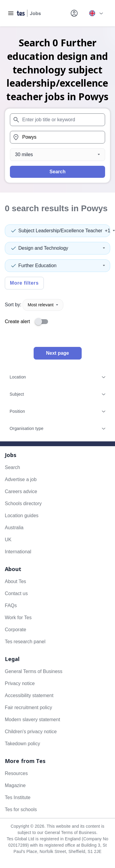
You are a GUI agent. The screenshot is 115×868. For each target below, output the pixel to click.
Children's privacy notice (31, 732)
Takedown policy (22, 744)
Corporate (15, 630)
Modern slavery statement (32, 720)
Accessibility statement (29, 695)
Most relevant (43, 305)
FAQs (11, 605)
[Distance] (57, 155)
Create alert (17, 321)
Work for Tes (18, 618)
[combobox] (57, 120)
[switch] (43, 322)
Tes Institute (18, 797)
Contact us (16, 593)
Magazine (15, 785)
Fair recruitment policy (28, 707)
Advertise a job (21, 479)
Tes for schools (21, 809)
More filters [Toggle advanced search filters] (24, 283)
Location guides (22, 516)
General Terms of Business (34, 671)
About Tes (15, 581)
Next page (57, 353)
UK (8, 540)
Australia (14, 528)
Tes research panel (25, 642)
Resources (16, 773)
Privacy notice (20, 683)
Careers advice (21, 491)
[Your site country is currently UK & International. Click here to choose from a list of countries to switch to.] (96, 13)
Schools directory (23, 504)
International (18, 552)
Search (57, 172)
